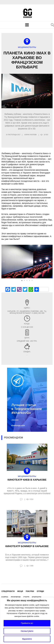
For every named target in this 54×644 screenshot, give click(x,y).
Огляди (40, 591)
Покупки (30, 591)
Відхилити (27, 639)
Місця (20, 591)
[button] (50, 262)
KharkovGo (27, 13)
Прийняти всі (27, 623)
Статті (26, 597)
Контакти (37, 597)
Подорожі (16, 597)
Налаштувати (27, 631)
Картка (5, 597)
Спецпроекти (8, 591)
